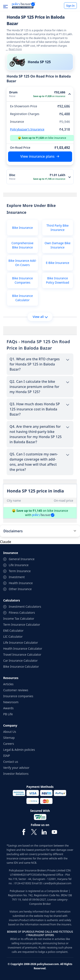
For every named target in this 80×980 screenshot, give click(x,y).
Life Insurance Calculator (21, 643)
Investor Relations (16, 774)
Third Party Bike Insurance (58, 228)
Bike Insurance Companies (23, 280)
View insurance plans (37, 156)
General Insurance (22, 559)
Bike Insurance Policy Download (58, 280)
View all (40, 317)
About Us (10, 732)
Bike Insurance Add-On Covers (23, 263)
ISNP (7, 756)
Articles (8, 684)
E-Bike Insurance (57, 263)
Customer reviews (16, 690)
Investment (17, 577)
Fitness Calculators (22, 613)
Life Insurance (19, 565)
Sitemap (9, 738)
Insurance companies (18, 696)
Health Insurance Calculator (23, 649)
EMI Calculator (13, 631)
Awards (8, 708)
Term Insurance (20, 571)
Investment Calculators (25, 607)
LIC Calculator (13, 637)
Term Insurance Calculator (22, 625)
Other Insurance (20, 589)
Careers (9, 744)
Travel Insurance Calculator (22, 655)
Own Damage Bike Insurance (57, 245)
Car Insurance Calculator (20, 661)
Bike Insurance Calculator (23, 298)
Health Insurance (21, 583)
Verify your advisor (16, 768)
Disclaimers (13, 531)
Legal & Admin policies (19, 750)
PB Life (8, 714)
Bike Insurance (23, 228)
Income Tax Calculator (19, 619)
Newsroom (11, 702)
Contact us (11, 762)
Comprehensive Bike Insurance (23, 245)
